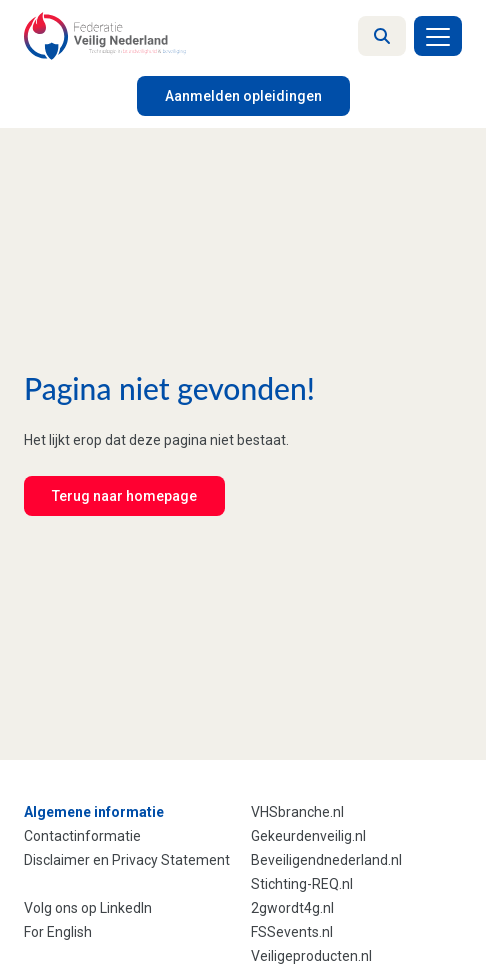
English (69, 932)
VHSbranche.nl (297, 812)
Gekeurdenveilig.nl (308, 836)
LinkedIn (126, 908)
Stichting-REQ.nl (302, 884)
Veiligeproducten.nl (311, 956)
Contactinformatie (82, 836)
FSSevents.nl (292, 932)
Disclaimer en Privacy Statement (127, 860)
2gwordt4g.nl (292, 908)
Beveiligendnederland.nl (326, 860)
